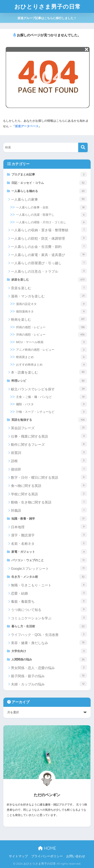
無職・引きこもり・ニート (49, 585)
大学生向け (49, 651)
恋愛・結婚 (49, 593)
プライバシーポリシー (47, 856)
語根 (49, 460)
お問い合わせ (76, 856)
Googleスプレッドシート (49, 568)
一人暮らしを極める (49, 191)
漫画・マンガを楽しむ (49, 296)
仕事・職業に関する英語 (49, 436)
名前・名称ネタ (49, 543)
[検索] (83, 147)
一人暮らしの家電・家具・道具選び (49, 254)
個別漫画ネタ (52, 311)
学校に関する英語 (49, 494)
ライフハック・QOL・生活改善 (49, 634)
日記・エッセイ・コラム (49, 183)
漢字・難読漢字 (49, 535)
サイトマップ (18, 856)
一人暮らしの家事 (49, 199)
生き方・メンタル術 (49, 577)
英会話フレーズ (49, 427)
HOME (47, 848)
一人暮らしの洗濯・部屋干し (52, 215)
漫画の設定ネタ (52, 304)
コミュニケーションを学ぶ (49, 618)
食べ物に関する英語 (49, 485)
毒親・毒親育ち (49, 601)
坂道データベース (27, 126)
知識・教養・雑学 (49, 519)
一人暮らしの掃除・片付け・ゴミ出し (52, 222)
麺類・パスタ (52, 404)
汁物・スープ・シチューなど (52, 412)
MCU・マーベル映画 (52, 342)
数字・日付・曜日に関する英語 (49, 477)
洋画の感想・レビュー (52, 335)
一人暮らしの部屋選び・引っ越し (49, 263)
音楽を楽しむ (49, 288)
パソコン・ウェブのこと (49, 560)
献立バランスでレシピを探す (49, 389)
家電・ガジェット (49, 552)
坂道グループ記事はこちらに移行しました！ (47, 18)
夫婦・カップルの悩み (49, 684)
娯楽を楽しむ (49, 280)
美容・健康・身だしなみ (49, 642)
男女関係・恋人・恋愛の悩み (49, 667)
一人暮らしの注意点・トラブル (49, 271)
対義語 (49, 510)
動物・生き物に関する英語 (49, 502)
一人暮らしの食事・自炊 (52, 207)
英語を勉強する (49, 420)
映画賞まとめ (52, 357)
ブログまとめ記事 (49, 174)
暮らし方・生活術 (49, 626)
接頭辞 (49, 469)
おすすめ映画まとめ (52, 365)
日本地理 (49, 527)
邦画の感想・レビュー (52, 327)
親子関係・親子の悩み (49, 676)
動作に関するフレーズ (49, 444)
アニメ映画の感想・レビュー (52, 350)
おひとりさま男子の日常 (48, 7)
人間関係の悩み (49, 659)
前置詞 (49, 452)
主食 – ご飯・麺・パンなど (52, 397)
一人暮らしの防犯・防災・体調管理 (49, 238)
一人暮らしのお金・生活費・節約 (49, 246)
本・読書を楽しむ (49, 372)
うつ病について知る (49, 609)
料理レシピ (49, 381)
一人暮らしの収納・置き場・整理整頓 (49, 230)
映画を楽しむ (49, 319)
